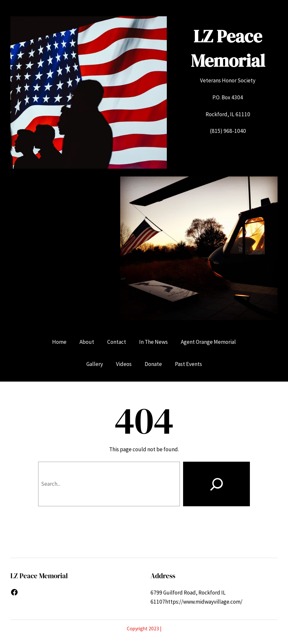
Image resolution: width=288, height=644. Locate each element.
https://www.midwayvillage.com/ (204, 602)
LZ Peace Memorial (228, 48)
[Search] (216, 484)
